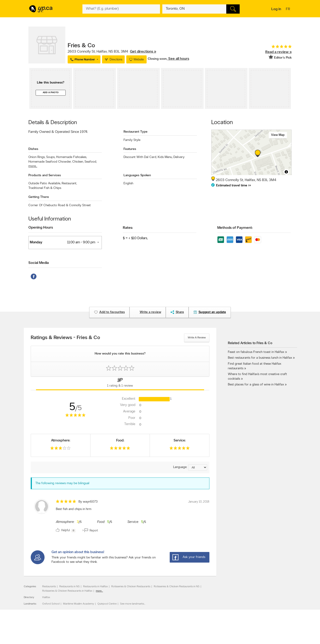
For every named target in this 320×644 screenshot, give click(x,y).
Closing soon (157, 59)
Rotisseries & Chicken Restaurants (131, 587)
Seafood (91, 162)
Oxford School (51, 604)
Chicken (78, 162)
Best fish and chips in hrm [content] (74, 509)
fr (288, 9)
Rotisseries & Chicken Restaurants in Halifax (67, 591)
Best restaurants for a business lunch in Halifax (260, 358)
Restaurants (49, 587)
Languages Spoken (137, 175)
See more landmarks (132, 604)
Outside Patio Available (45, 183)
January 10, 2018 (199, 502)
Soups (51, 157)
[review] (120, 517)
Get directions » (143, 52)
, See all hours (178, 59)
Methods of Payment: (235, 228)
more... (33, 166)
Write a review (197, 338)
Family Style (132, 140)
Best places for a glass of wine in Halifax (256, 385)
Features (130, 149)
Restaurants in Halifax (95, 587)
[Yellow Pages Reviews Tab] (120, 383)
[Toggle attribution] (286, 172)
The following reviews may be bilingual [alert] (62, 483)
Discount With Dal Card (140, 157)
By (88, 502)
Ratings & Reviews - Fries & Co (65, 338)
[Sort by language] (198, 467)
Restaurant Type (136, 132)
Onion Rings (37, 157)
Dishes (33, 149)
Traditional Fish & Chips (45, 188)
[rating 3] (60, 449)
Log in (276, 9)
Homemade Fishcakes (71, 157)
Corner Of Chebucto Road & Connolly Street (60, 205)
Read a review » (278, 52)
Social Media (39, 263)
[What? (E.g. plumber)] (121, 9)
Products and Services (45, 175)
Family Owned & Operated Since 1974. (58, 132)
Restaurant (69, 183)
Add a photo (51, 93)
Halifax (46, 597)
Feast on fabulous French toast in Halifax (256, 352)
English (128, 183)
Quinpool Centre (107, 604)
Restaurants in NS (69, 587)
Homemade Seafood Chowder (50, 162)
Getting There (39, 197)
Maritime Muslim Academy (78, 604)
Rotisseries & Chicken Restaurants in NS (177, 587)
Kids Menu (165, 157)
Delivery (179, 157)
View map (278, 135)
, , (112, 52)
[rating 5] (274, 48)
